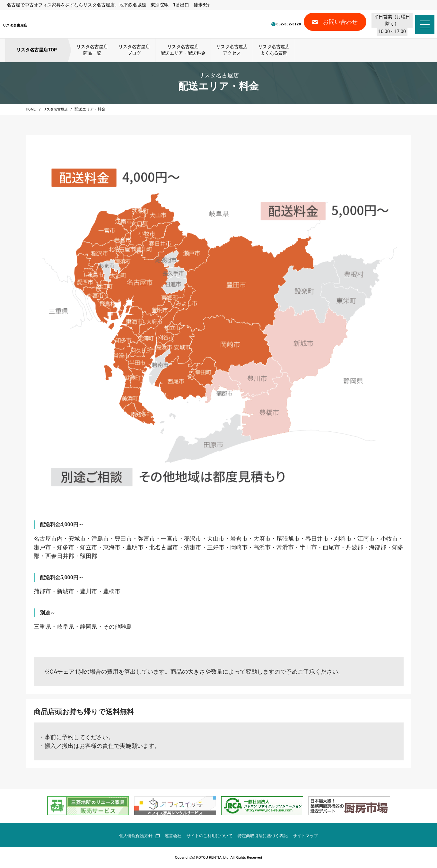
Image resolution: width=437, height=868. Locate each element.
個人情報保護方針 (134, 836)
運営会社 (170, 836)
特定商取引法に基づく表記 (266, 836)
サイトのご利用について (209, 836)
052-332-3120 (255, 24)
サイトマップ (311, 836)
